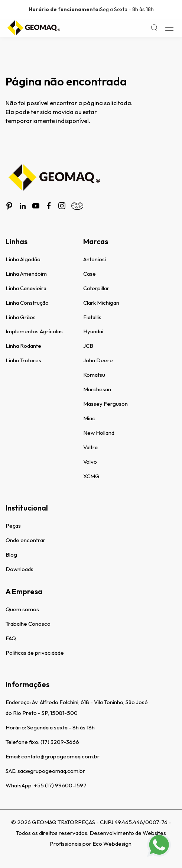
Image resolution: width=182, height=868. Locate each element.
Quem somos (22, 609)
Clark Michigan (101, 303)
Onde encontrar (25, 540)
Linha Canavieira (26, 288)
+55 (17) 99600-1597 (60, 785)
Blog (11, 555)
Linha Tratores (23, 360)
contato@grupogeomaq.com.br (60, 756)
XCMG (91, 476)
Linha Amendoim (26, 274)
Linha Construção (27, 303)
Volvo (90, 462)
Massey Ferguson (105, 404)
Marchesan (97, 389)
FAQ (11, 638)
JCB (88, 346)
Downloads (19, 569)
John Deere (98, 360)
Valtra (90, 447)
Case (90, 274)
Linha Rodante (23, 346)
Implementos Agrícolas (34, 331)
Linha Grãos (21, 317)
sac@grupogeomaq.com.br (51, 771)
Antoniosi (95, 259)
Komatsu (94, 375)
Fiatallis (92, 317)
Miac (89, 418)
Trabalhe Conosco (28, 624)
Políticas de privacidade (35, 653)
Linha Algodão (23, 259)
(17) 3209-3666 (60, 742)
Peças (13, 526)
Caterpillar (96, 288)
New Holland (99, 433)
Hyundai (93, 331)
